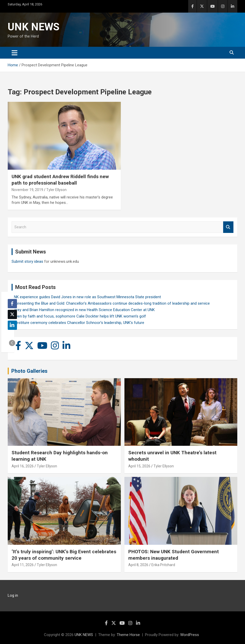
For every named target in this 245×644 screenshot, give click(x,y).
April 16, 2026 (23, 466)
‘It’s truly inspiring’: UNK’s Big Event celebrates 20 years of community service (64, 555)
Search (228, 227)
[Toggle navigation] (15, 53)
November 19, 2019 (27, 190)
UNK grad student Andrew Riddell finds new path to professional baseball (60, 180)
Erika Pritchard (163, 565)
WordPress (190, 635)
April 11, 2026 (23, 565)
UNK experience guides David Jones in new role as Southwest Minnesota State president (86, 297)
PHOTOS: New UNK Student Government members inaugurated (174, 555)
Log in (13, 595)
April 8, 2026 (138, 565)
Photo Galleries (29, 371)
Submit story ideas (27, 261)
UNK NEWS (34, 27)
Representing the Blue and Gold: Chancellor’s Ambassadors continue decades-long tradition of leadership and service (111, 303)
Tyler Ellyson (56, 190)
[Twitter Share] (12, 314)
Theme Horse (128, 635)
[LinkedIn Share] (12, 325)
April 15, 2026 (139, 466)
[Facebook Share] (12, 304)
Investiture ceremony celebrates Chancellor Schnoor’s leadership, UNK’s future (78, 323)
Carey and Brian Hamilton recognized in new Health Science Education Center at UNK (83, 310)
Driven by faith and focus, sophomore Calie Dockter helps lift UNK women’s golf (79, 316)
